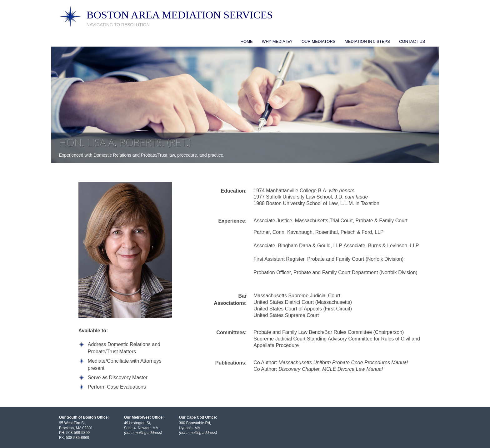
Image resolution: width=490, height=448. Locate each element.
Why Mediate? (277, 41)
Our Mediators (319, 41)
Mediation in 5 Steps (367, 41)
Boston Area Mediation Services (180, 15)
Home (247, 41)
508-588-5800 (78, 433)
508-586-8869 (78, 438)
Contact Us (412, 41)
